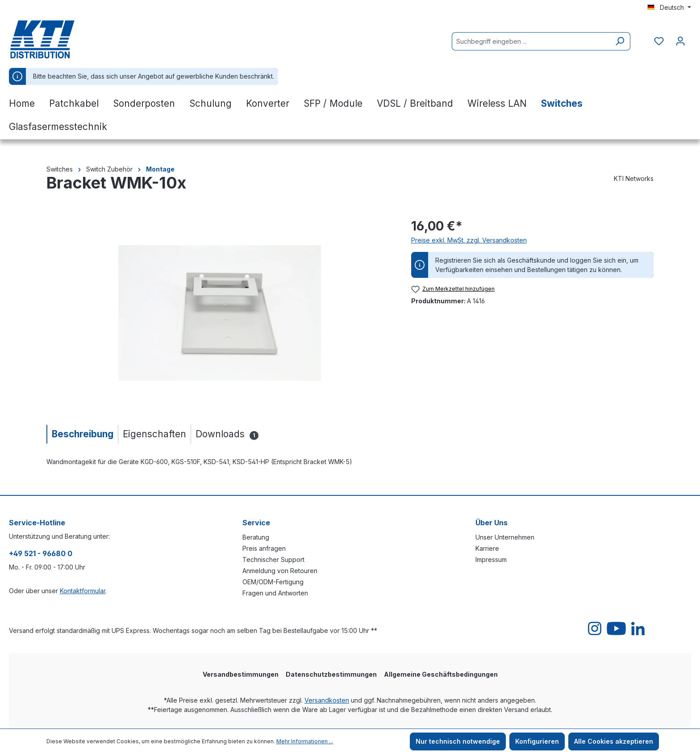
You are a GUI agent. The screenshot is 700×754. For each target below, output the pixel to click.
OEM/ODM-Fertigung (273, 582)
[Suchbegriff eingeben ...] (531, 41)
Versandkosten (327, 700)
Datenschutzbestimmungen (331, 674)
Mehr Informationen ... (305, 741)
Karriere (487, 548)
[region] (220, 313)
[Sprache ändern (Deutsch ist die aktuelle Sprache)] (669, 8)
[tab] (82, 434)
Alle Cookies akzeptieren (614, 741)
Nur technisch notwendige (458, 741)
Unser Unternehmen (505, 537)
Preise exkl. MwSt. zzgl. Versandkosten (469, 240)
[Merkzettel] (659, 41)
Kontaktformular (83, 591)
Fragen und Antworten (275, 593)
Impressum (491, 559)
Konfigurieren (537, 741)
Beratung (256, 537)
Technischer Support (273, 559)
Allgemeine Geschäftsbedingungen (441, 674)
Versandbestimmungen (241, 674)
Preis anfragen (264, 548)
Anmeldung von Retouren (280, 571)
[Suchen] (620, 41)
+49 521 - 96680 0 (41, 553)
